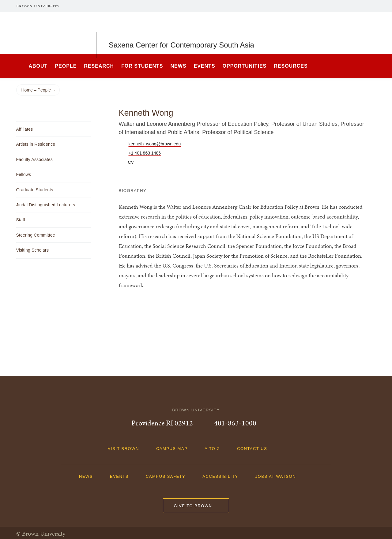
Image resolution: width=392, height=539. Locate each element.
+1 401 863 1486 (145, 153)
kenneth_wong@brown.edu (155, 144)
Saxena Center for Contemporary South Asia (181, 33)
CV (131, 162)
